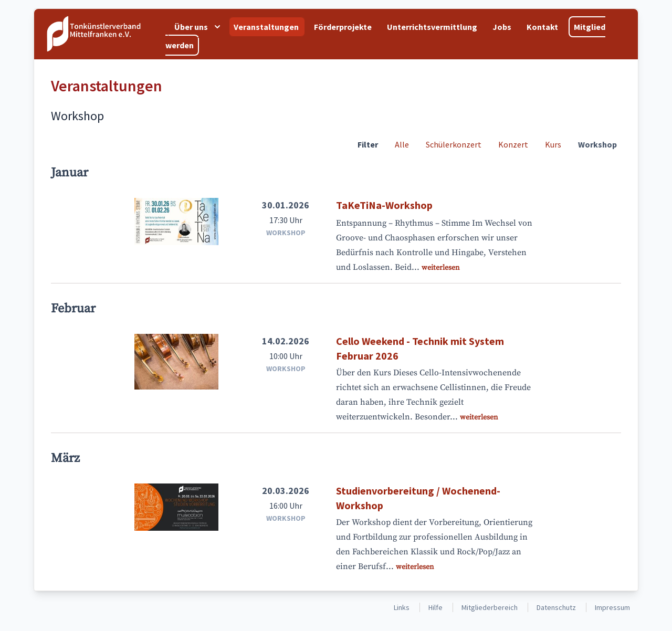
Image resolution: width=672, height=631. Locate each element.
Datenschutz (556, 607)
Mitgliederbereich (490, 607)
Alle (402, 144)
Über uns (198, 27)
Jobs (503, 27)
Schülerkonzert (454, 144)
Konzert (513, 144)
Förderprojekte (344, 27)
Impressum (612, 607)
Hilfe (435, 607)
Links (402, 607)
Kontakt (543, 27)
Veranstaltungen (267, 27)
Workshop (597, 144)
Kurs (553, 144)
